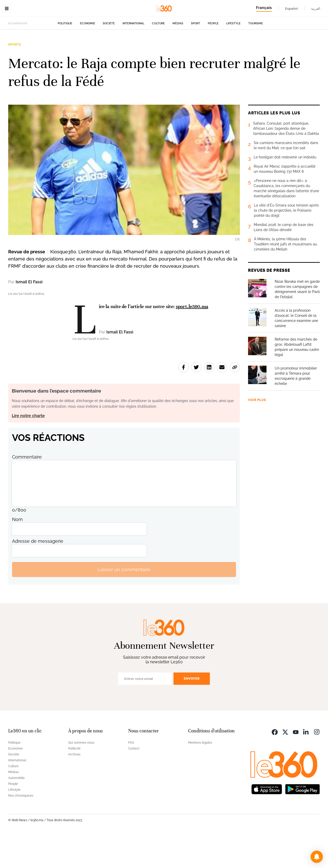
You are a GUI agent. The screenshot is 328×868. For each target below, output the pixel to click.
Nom (17, 552)
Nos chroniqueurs (21, 828)
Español (291, 8)
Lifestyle (233, 56)
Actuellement (18, 56)
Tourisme (256, 56)
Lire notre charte (28, 448)
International (133, 56)
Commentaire (27, 489)
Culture (158, 56)
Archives (74, 787)
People (213, 56)
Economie (88, 56)
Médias (178, 56)
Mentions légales (200, 775)
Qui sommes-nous (81, 775)
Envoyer (192, 711)
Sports (15, 77)
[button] (317, 857)
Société (109, 56)
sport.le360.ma (192, 339)
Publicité (74, 781)
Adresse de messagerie (38, 573)
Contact (134, 781)
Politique (65, 56)
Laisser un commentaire (124, 602)
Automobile (16, 810)
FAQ (131, 775)
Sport (196, 56)
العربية (316, 8)
